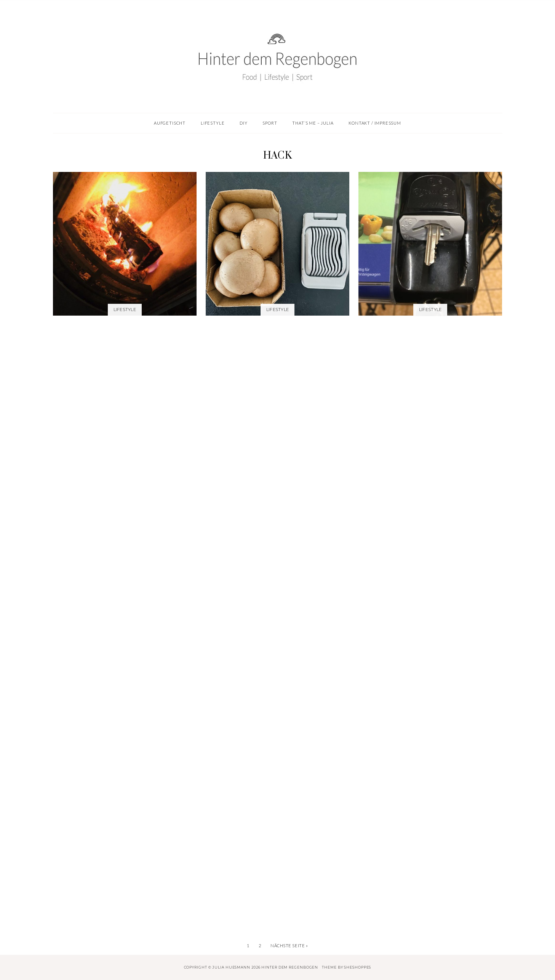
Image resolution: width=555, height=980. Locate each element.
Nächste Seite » (289, 946)
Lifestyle (125, 310)
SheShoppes (357, 967)
